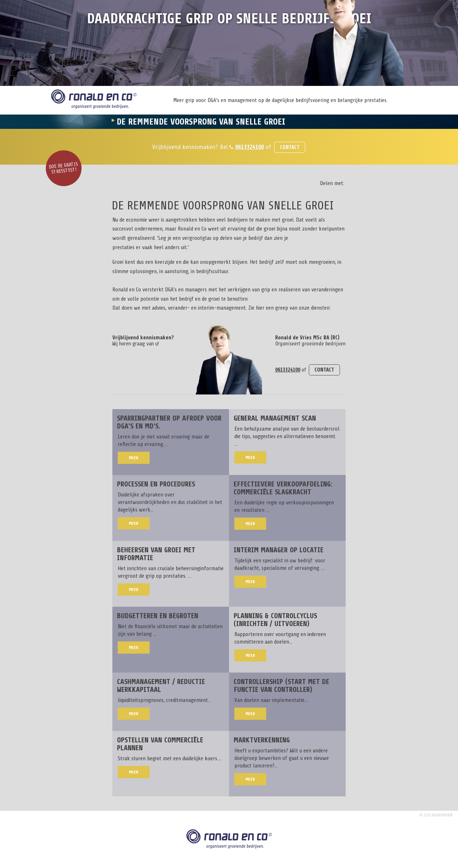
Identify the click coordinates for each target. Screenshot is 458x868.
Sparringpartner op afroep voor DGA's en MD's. (169, 422)
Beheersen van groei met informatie (156, 554)
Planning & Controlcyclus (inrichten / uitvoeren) (275, 620)
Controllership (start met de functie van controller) (281, 686)
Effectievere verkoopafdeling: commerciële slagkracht (283, 488)
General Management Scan (275, 418)
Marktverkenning (262, 740)
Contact (290, 147)
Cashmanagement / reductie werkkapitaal (161, 686)
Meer (134, 458)
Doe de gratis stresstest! (63, 168)
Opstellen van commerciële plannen (160, 744)
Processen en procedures (156, 484)
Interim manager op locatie (279, 550)
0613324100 (249, 147)
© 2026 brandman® (436, 815)
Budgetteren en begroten (158, 616)
